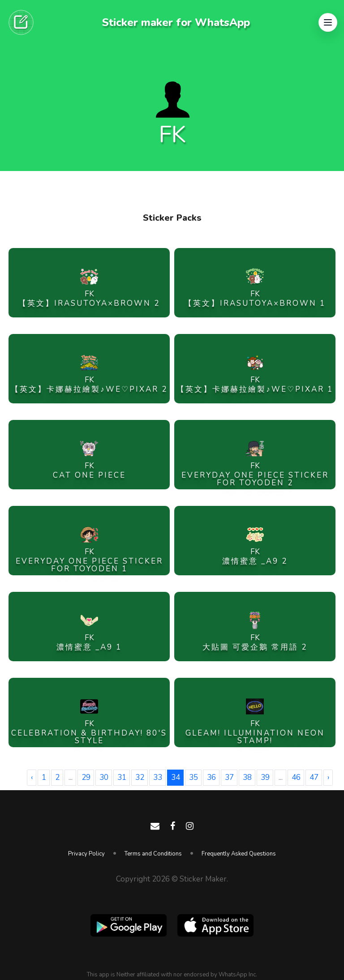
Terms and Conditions (153, 854)
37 (229, 777)
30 (104, 777)
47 (314, 777)
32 (140, 777)
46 (296, 777)
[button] (328, 22)
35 (193, 777)
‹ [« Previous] (32, 777)
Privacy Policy (86, 854)
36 (211, 777)
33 (158, 777)
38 (247, 777)
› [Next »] (328, 777)
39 (265, 777)
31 (122, 777)
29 (86, 777)
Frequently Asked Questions (239, 854)
